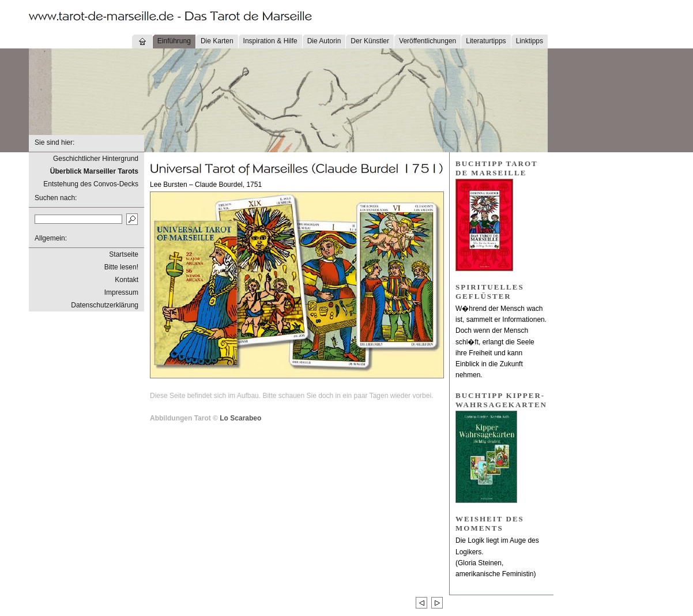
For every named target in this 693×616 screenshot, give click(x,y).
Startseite (124, 254)
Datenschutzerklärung (105, 305)
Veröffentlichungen (428, 41)
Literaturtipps (486, 41)
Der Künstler (370, 41)
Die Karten (217, 41)
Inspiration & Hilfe (270, 41)
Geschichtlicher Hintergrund (96, 159)
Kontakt (127, 280)
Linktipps (530, 41)
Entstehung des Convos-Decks (91, 184)
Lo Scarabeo (240, 418)
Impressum (121, 292)
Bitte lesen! (121, 267)
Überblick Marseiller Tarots (94, 171)
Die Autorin (324, 41)
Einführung (174, 41)
